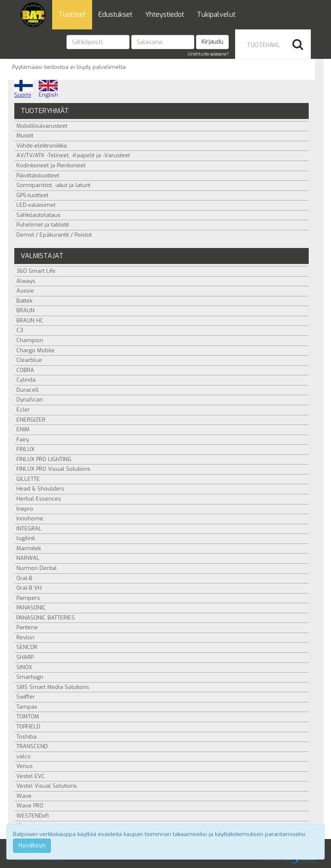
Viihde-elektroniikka (42, 146)
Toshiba (26, 737)
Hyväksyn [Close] (32, 846)
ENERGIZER (31, 420)
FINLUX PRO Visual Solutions (53, 469)
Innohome (30, 518)
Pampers (28, 598)
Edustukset (115, 15)
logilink (26, 538)
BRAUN (25, 310)
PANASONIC (31, 608)
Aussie (25, 291)
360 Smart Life (36, 271)
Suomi (24, 89)
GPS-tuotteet (32, 195)
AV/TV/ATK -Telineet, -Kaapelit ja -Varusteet (73, 155)
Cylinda (26, 380)
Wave (24, 796)
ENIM (23, 429)
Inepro (25, 509)
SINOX (24, 667)
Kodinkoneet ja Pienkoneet (51, 165)
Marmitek (29, 548)
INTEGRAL (29, 529)
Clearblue (29, 360)
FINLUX (25, 449)
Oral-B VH (29, 588)
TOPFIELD (28, 727)
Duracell (28, 390)
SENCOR (27, 647)
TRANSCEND (32, 746)
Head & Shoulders (40, 489)
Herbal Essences (39, 499)
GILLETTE (28, 479)
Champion (30, 340)
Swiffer (26, 697)
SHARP (25, 657)
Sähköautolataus (38, 215)
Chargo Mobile (36, 350)
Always (26, 281)
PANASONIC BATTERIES (46, 618)
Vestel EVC (31, 776)
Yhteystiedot (165, 15)
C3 (20, 330)
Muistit (25, 136)
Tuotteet (72, 15)
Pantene (27, 627)
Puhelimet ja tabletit (43, 225)
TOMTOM (28, 716)
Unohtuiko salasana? (208, 54)
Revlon (25, 637)
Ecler (23, 410)
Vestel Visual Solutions (47, 786)
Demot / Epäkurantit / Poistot (54, 235)
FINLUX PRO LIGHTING (44, 459)
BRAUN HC (30, 321)
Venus (25, 766)
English (48, 89)
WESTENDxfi (33, 816)
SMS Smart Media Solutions (53, 687)
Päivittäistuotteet (38, 175)
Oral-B (24, 578)
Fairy (23, 439)
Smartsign (30, 677)
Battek (24, 301)
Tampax (27, 707)
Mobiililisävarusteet (42, 126)
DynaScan (30, 400)
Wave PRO (30, 806)
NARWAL (28, 558)
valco (24, 756)
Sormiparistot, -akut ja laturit (53, 185)
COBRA (25, 370)
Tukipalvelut (216, 15)
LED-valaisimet (36, 205)
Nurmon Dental (37, 568)
